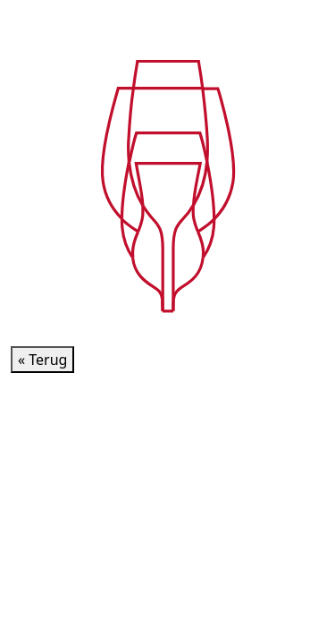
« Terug (42, 360)
